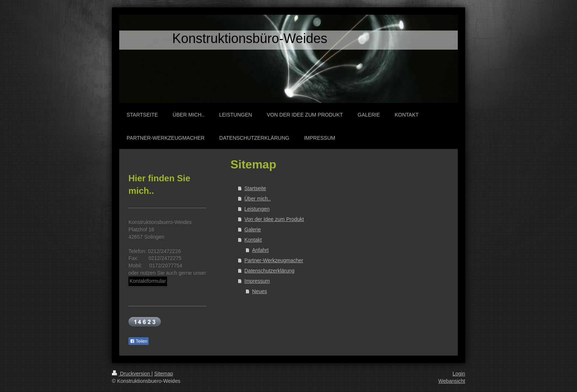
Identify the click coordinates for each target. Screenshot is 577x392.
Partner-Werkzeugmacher (274, 260)
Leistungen (257, 209)
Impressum (257, 281)
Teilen (139, 341)
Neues (259, 291)
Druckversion (132, 374)
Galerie (253, 229)
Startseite (255, 188)
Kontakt (253, 240)
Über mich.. (258, 199)
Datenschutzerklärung (269, 271)
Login (459, 374)
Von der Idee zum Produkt (274, 219)
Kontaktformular (148, 281)
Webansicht (452, 381)
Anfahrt (260, 250)
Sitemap (164, 374)
